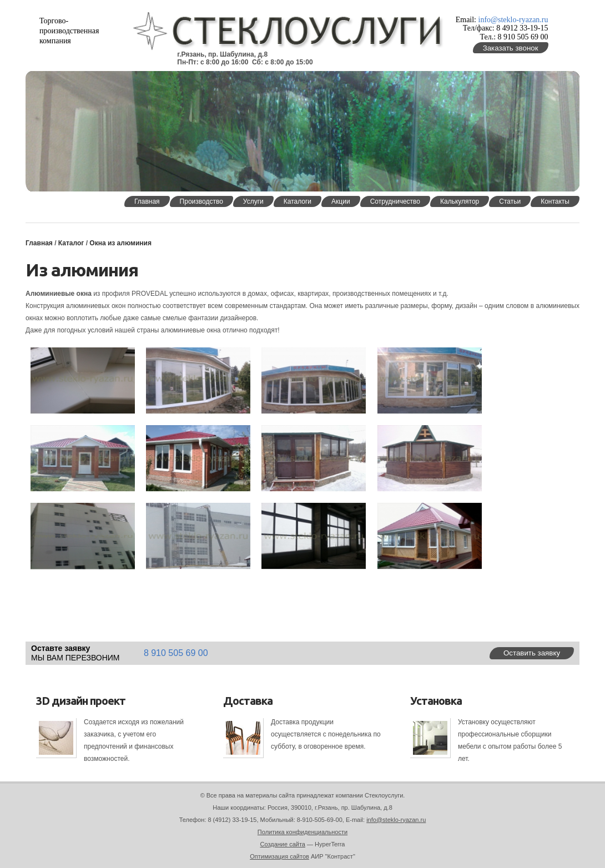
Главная (39, 243)
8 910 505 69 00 (176, 653)
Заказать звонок (511, 48)
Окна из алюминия (120, 243)
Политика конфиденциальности (302, 832)
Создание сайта (283, 844)
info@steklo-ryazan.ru (513, 20)
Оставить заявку (532, 653)
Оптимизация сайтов (279, 856)
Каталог (71, 243)
